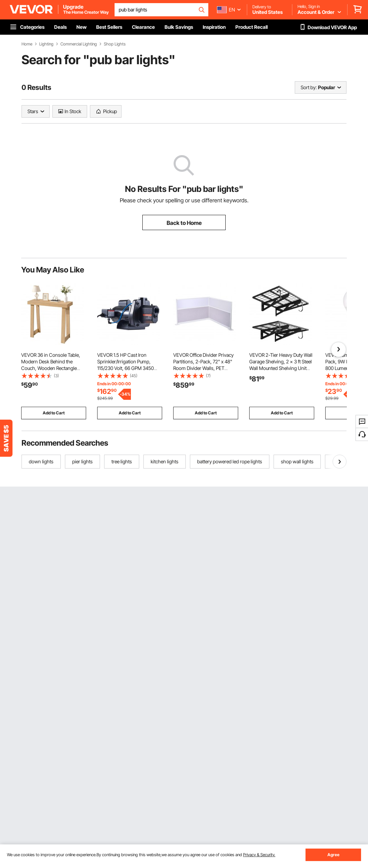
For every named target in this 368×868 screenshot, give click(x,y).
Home (27, 44)
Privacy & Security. (259, 855)
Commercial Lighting (79, 44)
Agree (333, 855)
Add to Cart (54, 413)
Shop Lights (115, 44)
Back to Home (184, 223)
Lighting (46, 44)
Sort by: (309, 87)
